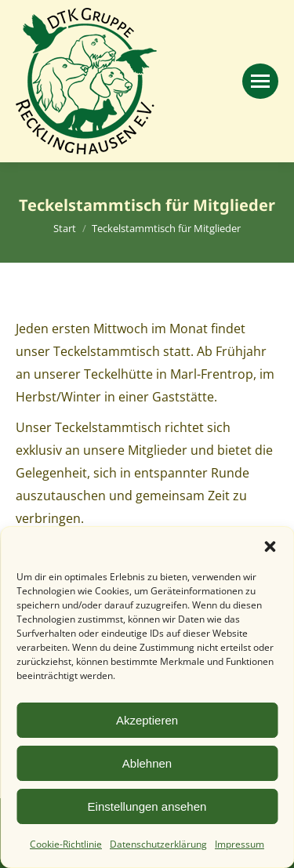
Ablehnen (147, 763)
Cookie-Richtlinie (66, 844)
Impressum (240, 844)
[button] (270, 547)
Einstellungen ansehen (147, 806)
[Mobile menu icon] (260, 81)
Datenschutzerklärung (158, 844)
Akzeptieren (147, 720)
